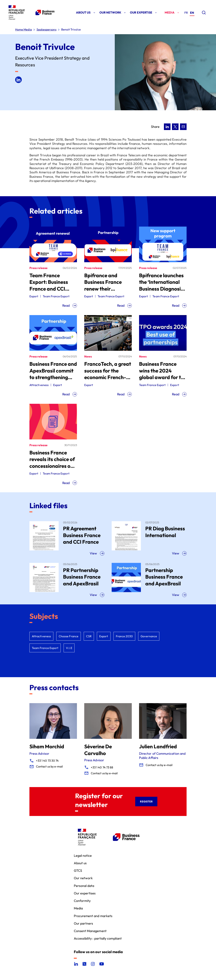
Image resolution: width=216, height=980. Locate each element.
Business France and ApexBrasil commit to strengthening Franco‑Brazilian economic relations (53, 377)
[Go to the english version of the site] (192, 13)
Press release (38, 268)
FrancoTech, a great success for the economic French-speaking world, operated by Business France (108, 380)
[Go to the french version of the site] (186, 13)
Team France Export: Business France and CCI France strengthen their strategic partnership (51, 292)
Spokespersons (47, 30)
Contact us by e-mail (49, 766)
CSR (89, 636)
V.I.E (69, 648)
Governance (149, 636)
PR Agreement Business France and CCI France (82, 535)
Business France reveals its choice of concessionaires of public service (52, 462)
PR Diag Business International (165, 532)
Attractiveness (39, 385)
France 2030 (124, 636)
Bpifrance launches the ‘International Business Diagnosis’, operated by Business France (162, 289)
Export (34, 296)
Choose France (69, 636)
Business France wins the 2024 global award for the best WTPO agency (163, 374)
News (88, 356)
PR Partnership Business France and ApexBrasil (82, 577)
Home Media (23, 30)
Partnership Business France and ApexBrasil (164, 577)
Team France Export (56, 296)
